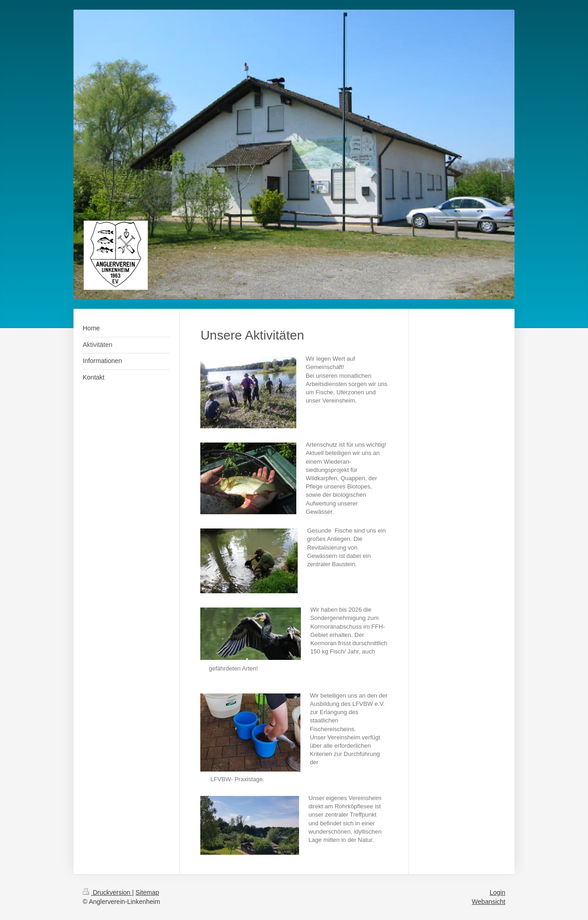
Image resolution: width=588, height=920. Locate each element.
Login (498, 892)
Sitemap (147, 892)
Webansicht (489, 902)
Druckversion (107, 892)
